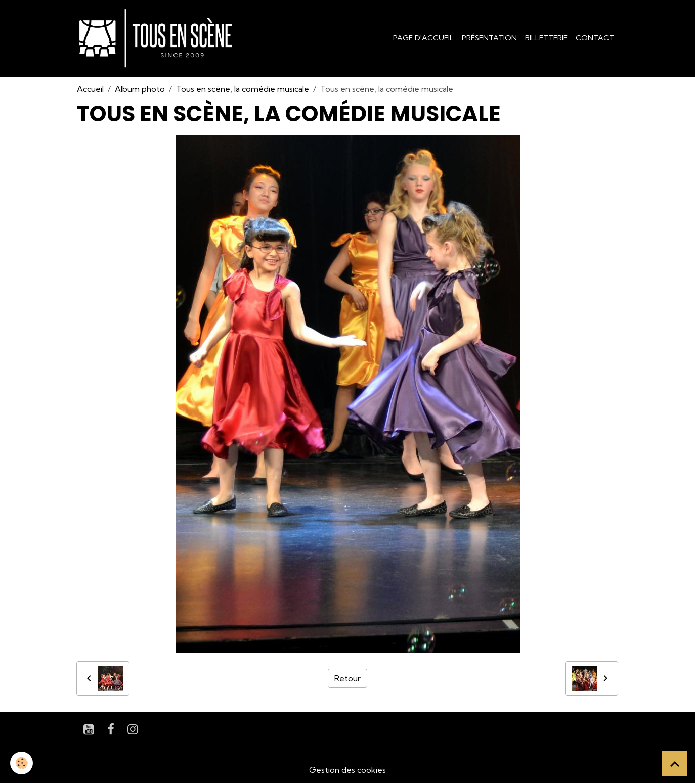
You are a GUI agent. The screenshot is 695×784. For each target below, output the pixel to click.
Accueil (90, 89)
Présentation (489, 38)
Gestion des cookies (348, 770)
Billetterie (546, 38)
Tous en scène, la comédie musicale (243, 89)
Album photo (140, 89)
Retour (348, 678)
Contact (595, 38)
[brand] (158, 38)
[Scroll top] (675, 764)
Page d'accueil (423, 38)
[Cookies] (21, 763)
